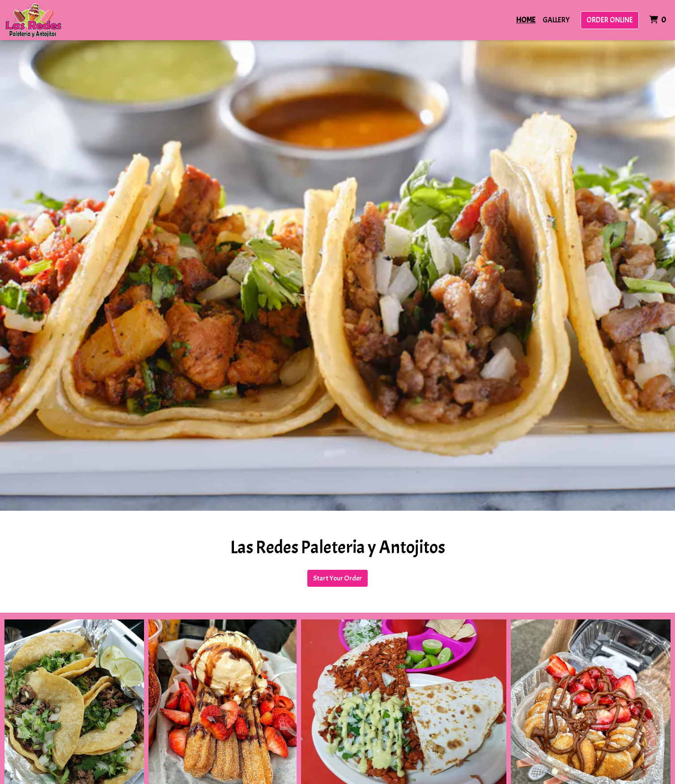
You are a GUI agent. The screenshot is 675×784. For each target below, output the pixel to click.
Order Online (610, 20)
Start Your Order (337, 578)
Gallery (556, 20)
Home (526, 20)
